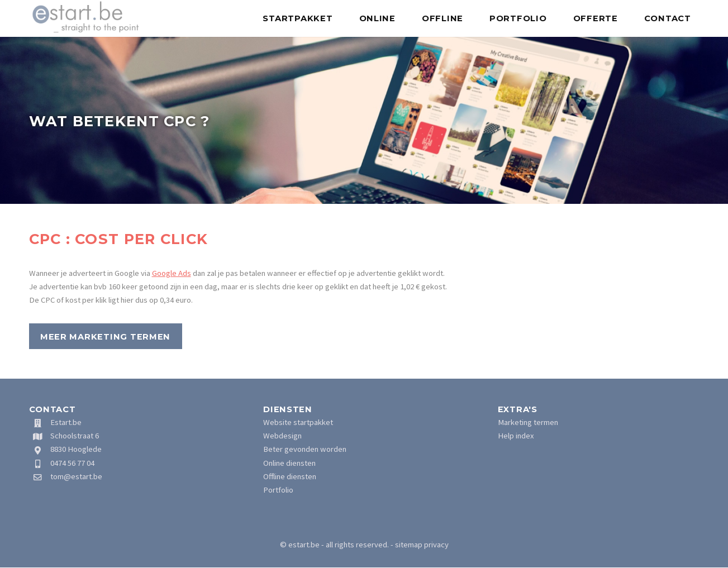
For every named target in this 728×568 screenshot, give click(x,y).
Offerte (596, 18)
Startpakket (298, 18)
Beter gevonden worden (305, 449)
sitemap (409, 545)
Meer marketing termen (105, 337)
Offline (442, 18)
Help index (516, 436)
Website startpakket (298, 422)
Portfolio (518, 18)
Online (377, 18)
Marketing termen (528, 422)
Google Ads (172, 273)
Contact (668, 18)
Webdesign (282, 436)
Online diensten (289, 463)
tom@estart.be (76, 476)
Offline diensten (290, 476)
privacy (436, 545)
